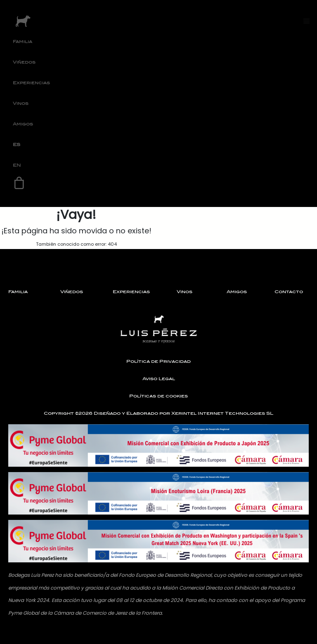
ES (17, 145)
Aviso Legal (159, 379)
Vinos (21, 103)
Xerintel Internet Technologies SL (222, 413)
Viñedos (24, 62)
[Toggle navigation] (306, 21)
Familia (22, 41)
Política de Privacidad (158, 361)
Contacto (289, 292)
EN (17, 165)
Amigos (23, 124)
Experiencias (31, 83)
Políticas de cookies (158, 396)
